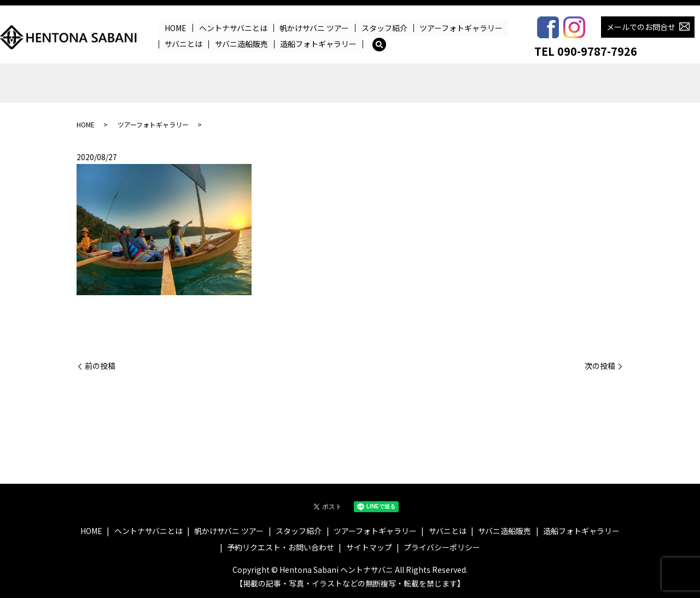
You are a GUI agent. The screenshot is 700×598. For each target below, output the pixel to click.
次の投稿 (600, 366)
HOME (176, 28)
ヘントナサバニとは (233, 28)
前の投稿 (100, 366)
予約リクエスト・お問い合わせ (281, 547)
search (379, 44)
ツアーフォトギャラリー (461, 28)
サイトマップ (369, 547)
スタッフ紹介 (384, 28)
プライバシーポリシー (442, 547)
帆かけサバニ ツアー (314, 28)
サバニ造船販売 (241, 44)
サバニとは (183, 44)
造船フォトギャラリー (318, 44)
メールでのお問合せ (641, 27)
